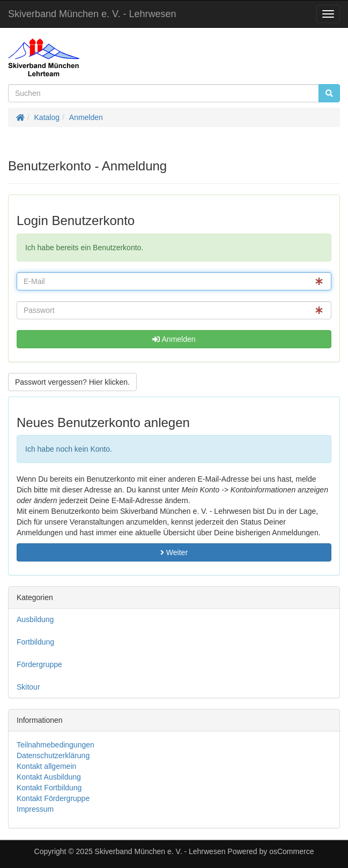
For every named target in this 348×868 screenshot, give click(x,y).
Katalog (47, 117)
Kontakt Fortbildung (49, 788)
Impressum (35, 809)
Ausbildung (35, 619)
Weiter (174, 552)
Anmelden (86, 117)
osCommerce (291, 851)
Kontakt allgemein (46, 766)
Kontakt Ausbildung (49, 777)
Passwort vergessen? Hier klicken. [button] (72, 382)
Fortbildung (35, 642)
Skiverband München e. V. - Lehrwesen (92, 14)
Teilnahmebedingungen (55, 745)
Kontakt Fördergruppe (53, 798)
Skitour (28, 687)
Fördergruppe (39, 664)
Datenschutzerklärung (53, 755)
